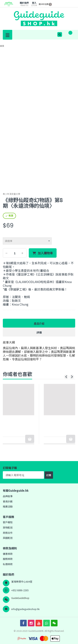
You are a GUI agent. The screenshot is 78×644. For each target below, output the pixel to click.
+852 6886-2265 (20, 590)
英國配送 (8, 538)
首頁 (2, 46)
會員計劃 (8, 501)
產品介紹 (39, 323)
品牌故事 (8, 496)
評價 (39, 332)
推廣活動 (8, 506)
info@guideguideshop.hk (25, 609)
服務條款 (8, 559)
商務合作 (8, 533)
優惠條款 (8, 554)
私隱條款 (8, 564)
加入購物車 (45, 253)
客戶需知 (8, 522)
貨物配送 (8, 527)
